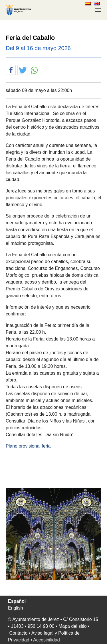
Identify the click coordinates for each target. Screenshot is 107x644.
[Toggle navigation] (98, 10)
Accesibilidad (46, 640)
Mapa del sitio (73, 626)
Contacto (18, 633)
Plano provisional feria (28, 446)
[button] (11, 70)
